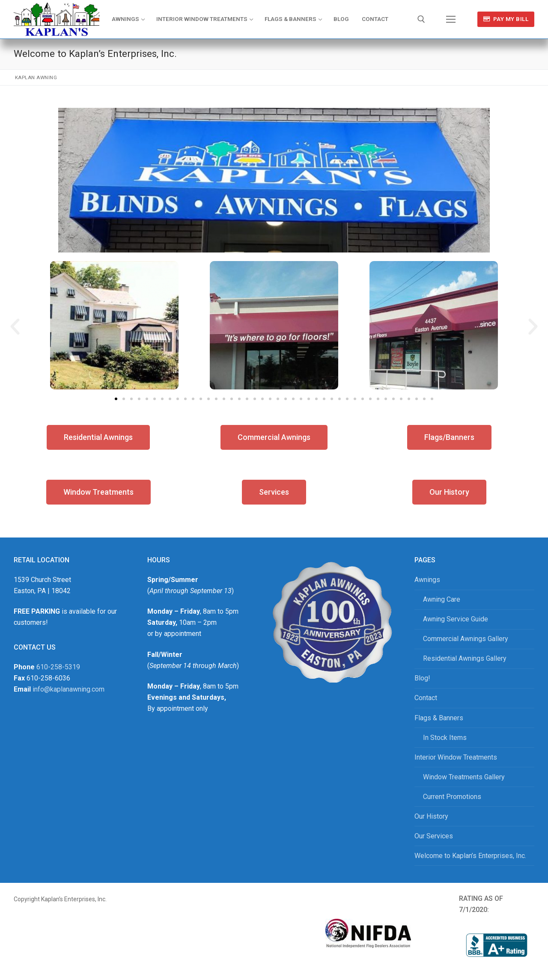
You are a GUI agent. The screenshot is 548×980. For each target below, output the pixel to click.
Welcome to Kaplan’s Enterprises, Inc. (470, 856)
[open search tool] (421, 19)
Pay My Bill (506, 19)
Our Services (434, 836)
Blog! (422, 678)
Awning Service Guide (456, 619)
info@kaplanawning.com (68, 689)
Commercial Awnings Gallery (466, 639)
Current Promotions (452, 797)
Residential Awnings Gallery (465, 658)
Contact (426, 698)
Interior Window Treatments (456, 757)
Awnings (427, 580)
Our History (431, 816)
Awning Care (442, 599)
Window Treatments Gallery (464, 777)
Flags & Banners (439, 718)
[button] (15, 327)
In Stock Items (445, 738)
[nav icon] (451, 19)
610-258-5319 (58, 667)
